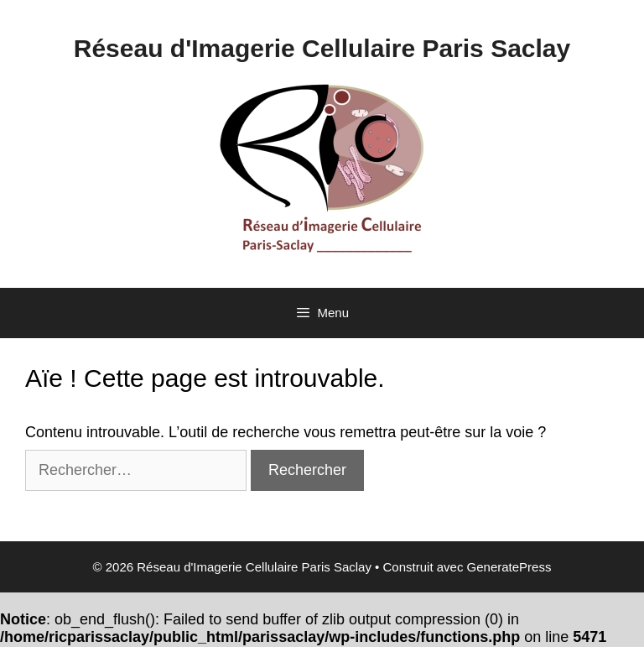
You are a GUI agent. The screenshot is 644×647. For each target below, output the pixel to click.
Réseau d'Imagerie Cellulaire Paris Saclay (322, 48)
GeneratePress (509, 567)
